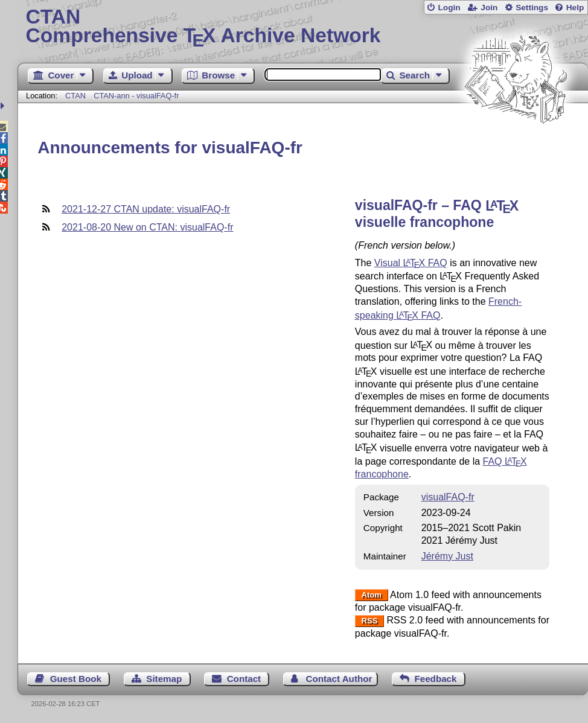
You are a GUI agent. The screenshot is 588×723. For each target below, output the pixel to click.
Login (449, 8)
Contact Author (339, 679)
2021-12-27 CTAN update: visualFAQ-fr (146, 209)
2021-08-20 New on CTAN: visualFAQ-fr (147, 227)
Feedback (435, 679)
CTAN (75, 96)
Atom (372, 595)
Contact (244, 679)
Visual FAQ (411, 263)
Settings (532, 8)
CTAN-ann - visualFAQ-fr (136, 96)
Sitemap (164, 679)
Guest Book (76, 679)
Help (575, 8)
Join (489, 8)
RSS (370, 621)
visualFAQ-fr (448, 497)
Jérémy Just (447, 556)
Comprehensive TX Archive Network (303, 27)
